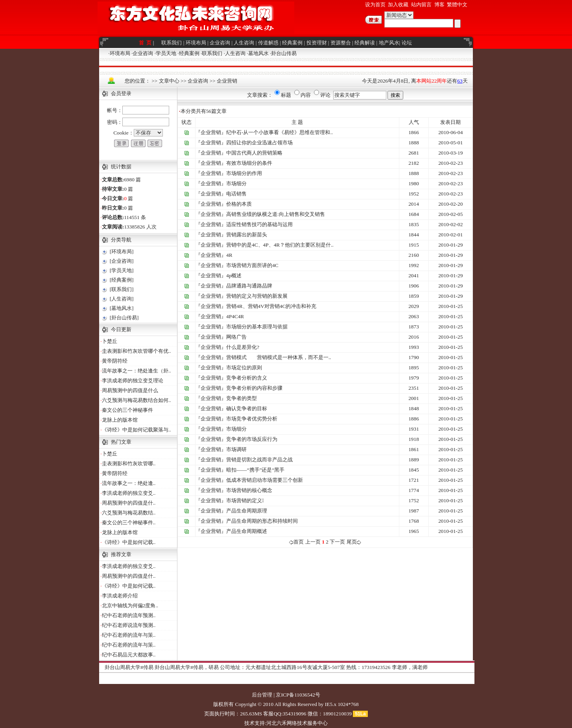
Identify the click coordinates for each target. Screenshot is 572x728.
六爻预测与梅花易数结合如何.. (137, 400)
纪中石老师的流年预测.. (129, 615)
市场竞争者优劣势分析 (252, 419)
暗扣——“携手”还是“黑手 (255, 470)
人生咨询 (244, 43)
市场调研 (236, 449)
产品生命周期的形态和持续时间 (262, 521)
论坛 (407, 43)
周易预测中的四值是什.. (129, 503)
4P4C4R (235, 316)
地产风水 (389, 43)
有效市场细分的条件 (249, 163)
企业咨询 (220, 43)
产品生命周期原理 (247, 511)
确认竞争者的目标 (247, 408)
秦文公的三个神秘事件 (127, 410)
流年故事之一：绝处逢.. (129, 483)
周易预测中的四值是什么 (130, 390)
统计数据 (121, 167)
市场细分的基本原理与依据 (257, 327)
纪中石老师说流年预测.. (129, 625)
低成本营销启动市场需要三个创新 (265, 480)
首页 (296, 542)
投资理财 (317, 43)
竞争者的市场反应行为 (252, 439)
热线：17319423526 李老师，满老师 (387, 667)
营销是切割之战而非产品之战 (259, 460)
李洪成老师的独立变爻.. (129, 493)
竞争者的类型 (242, 398)
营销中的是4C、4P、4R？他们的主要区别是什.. (280, 245)
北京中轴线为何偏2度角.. (130, 605)
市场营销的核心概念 (249, 490)
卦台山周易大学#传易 (129, 667)
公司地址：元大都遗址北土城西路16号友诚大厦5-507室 (282, 667)
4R (229, 255)
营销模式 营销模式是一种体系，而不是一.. (279, 357)
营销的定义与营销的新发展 (257, 296)
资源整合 (341, 43)
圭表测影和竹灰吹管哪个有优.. (137, 351)
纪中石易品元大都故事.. (129, 655)
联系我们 (172, 43)
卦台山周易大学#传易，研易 (187, 667)
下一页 (337, 542)
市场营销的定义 (245, 500)
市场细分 (236, 183)
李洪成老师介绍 (120, 596)
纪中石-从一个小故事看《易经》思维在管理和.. (280, 132)
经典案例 (292, 43)
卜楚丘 (110, 341)
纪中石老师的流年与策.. (129, 635)
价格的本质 (239, 204)
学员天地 (166, 53)
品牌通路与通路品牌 (249, 286)
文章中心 (169, 81)
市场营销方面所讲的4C (252, 265)
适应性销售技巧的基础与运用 (259, 224)
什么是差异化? (243, 347)
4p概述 (234, 276)
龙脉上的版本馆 (120, 420)
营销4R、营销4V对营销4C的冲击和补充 (271, 306)
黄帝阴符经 (115, 361)
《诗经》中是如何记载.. (129, 542)
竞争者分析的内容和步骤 (254, 388)
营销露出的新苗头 (247, 235)
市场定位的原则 (244, 368)
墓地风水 (258, 53)
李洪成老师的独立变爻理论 (133, 381)
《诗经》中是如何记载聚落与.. (137, 430)
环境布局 (196, 43)
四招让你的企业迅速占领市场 (259, 143)
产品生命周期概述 (247, 531)
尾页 (354, 542)
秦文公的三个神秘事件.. (129, 523)
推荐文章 (121, 554)
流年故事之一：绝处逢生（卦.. (137, 371)
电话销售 (236, 194)
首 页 (146, 43)
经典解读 (365, 43)
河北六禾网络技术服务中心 (297, 723)
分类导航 (121, 240)
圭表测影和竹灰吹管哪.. (129, 464)
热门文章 (121, 442)
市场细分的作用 (244, 173)
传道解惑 (268, 43)
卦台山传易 (284, 53)
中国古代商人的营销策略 (254, 153)
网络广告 (236, 337)
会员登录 (121, 93)
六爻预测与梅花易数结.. (129, 513)
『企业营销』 (211, 132)
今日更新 (121, 329)
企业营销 (227, 81)
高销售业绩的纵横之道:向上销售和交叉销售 (276, 214)
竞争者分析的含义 (247, 378)
